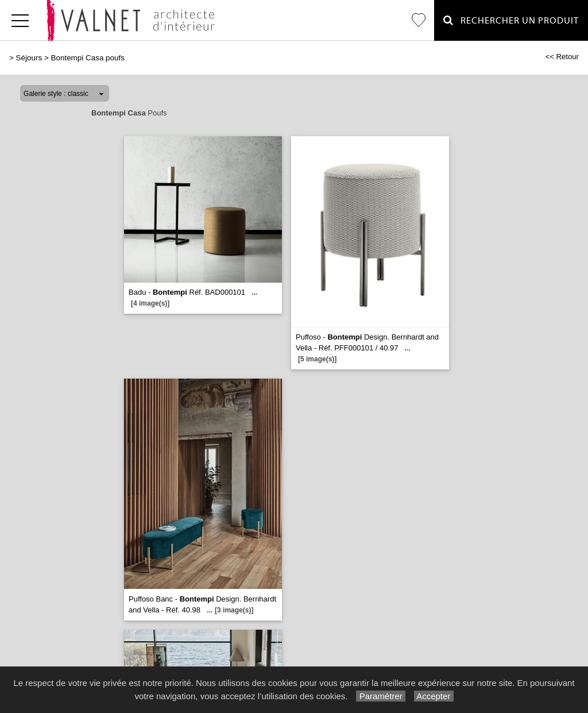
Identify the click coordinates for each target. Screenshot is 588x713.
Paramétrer (380, 696)
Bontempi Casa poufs (87, 58)
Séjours (29, 58)
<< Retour (562, 57)
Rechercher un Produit (511, 20)
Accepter (434, 696)
